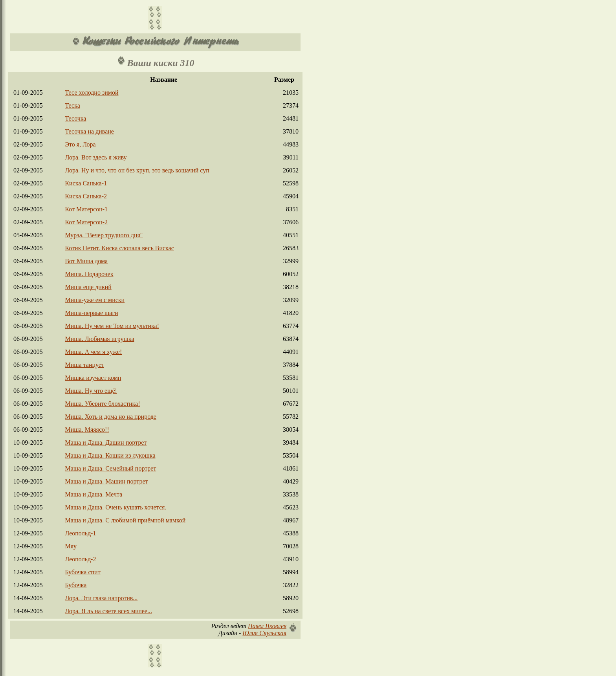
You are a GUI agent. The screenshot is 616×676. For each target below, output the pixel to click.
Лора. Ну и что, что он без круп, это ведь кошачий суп (137, 170)
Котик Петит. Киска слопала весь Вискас (119, 248)
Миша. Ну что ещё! (91, 391)
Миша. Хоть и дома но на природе (110, 417)
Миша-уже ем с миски (95, 300)
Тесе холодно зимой (92, 93)
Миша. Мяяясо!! (87, 430)
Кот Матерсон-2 (86, 222)
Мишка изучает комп (93, 378)
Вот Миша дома (86, 261)
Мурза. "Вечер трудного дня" (104, 235)
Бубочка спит (82, 572)
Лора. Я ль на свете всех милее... (108, 611)
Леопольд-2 (80, 559)
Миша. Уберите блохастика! (102, 404)
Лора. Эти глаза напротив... (101, 598)
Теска (72, 105)
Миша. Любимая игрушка (99, 339)
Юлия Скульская (264, 633)
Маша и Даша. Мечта (93, 494)
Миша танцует (84, 365)
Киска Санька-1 (86, 183)
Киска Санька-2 (86, 196)
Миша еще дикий (88, 287)
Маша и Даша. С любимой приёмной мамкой (125, 520)
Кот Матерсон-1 (86, 209)
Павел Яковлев (267, 626)
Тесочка (75, 118)
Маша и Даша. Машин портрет (106, 481)
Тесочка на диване (89, 131)
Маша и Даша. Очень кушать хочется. (115, 507)
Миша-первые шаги (91, 313)
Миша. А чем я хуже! (93, 352)
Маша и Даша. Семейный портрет (110, 468)
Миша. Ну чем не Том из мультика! (112, 326)
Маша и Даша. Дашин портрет (106, 442)
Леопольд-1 (80, 533)
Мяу (71, 546)
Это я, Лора (80, 144)
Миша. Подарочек (89, 274)
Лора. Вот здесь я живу (96, 157)
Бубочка (76, 585)
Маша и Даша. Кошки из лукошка (110, 455)
